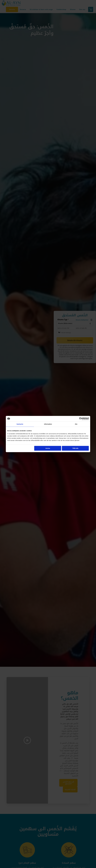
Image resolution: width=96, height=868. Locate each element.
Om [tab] (76, 424)
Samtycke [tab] (20, 424)
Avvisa (48, 448)
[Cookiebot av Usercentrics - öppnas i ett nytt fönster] (81, 419)
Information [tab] (48, 424)
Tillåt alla (75, 448)
